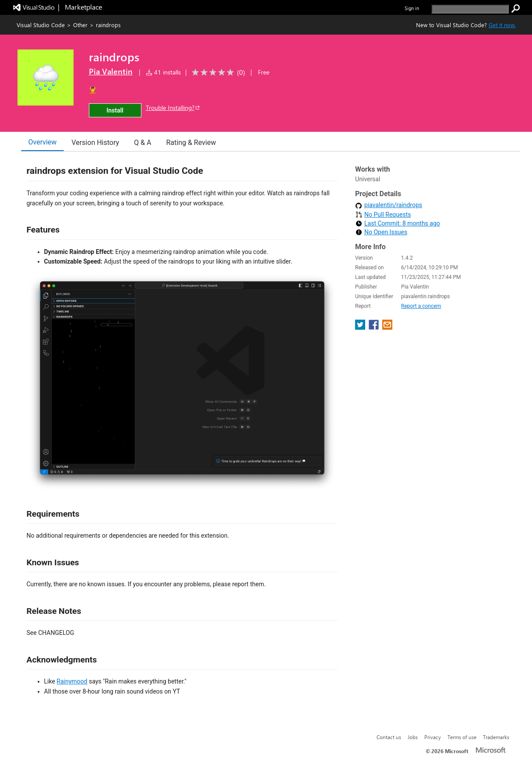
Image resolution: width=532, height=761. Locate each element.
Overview (43, 142)
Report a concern (421, 306)
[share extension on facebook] (375, 327)
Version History (95, 143)
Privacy (433, 737)
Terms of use (462, 737)
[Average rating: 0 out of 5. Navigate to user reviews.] (217, 72)
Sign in (412, 8)
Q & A (143, 143)
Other (80, 25)
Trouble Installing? (173, 107)
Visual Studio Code (41, 25)
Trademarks (496, 737)
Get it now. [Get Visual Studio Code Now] (502, 25)
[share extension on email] (387, 327)
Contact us (389, 737)
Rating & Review (191, 143)
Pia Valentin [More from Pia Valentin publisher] (111, 71)
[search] (470, 9)
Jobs (413, 737)
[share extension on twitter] (361, 327)
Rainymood (72, 681)
